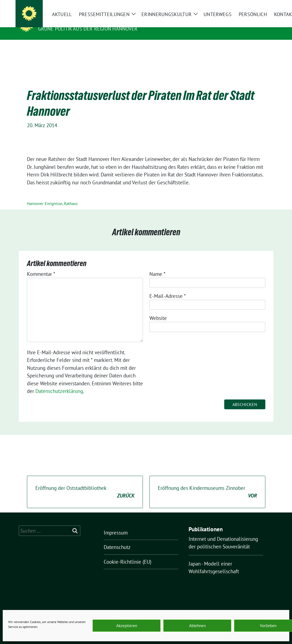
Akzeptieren (127, 626)
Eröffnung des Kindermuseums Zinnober (207, 484)
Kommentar (41, 265)
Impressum (116, 524)
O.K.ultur (52, 21)
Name (157, 265)
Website (158, 310)
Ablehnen (197, 626)
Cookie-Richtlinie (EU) (127, 553)
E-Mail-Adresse (168, 288)
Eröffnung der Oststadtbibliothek (85, 484)
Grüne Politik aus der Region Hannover (88, 29)
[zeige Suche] (264, 5)
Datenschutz (117, 539)
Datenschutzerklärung (59, 383)
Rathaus (71, 195)
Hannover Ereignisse (45, 195)
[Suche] (256, 5)
